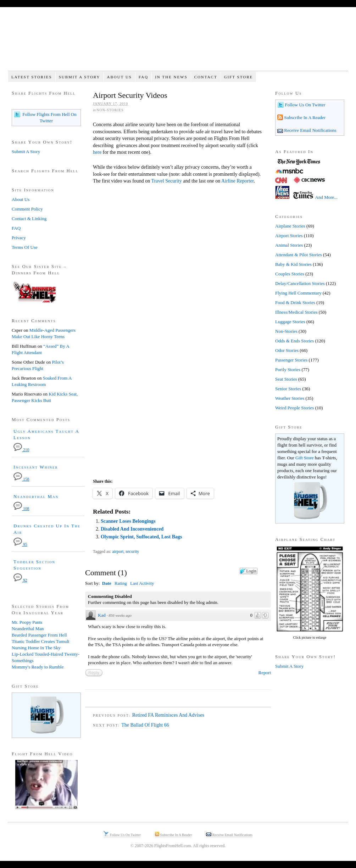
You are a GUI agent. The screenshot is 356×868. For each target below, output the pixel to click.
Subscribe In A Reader (304, 117)
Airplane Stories (290, 226)
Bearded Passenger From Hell (39, 635)
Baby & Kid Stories (293, 264)
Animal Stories (289, 245)
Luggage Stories (290, 322)
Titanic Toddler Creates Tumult (41, 641)
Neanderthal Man (36, 496)
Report (265, 673)
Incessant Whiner (36, 467)
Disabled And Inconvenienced (132, 529)
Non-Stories (110, 110)
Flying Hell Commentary (298, 293)
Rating (121, 583)
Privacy (19, 238)
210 (21, 450)
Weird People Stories (294, 408)
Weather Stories (290, 398)
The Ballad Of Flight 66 (145, 725)
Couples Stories (290, 274)
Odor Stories (287, 350)
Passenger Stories (291, 360)
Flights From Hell (178, 43)
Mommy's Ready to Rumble (38, 667)
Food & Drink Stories (295, 303)
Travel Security (167, 181)
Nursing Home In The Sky (36, 648)
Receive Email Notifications (310, 130)
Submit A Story (80, 77)
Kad (102, 615)
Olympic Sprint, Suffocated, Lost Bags (141, 537)
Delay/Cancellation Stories (300, 283)
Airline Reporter (237, 181)
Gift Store (239, 77)
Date (107, 583)
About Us (119, 77)
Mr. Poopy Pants (27, 622)
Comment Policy (27, 209)
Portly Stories (288, 369)
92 (20, 580)
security (132, 551)
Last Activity (142, 583)
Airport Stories (289, 236)
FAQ (143, 77)
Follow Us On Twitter (304, 105)
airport (118, 551)
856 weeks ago (120, 615)
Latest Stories (32, 77)
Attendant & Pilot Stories (299, 255)
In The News (171, 77)
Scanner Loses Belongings (128, 521)
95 (20, 545)
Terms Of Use (25, 247)
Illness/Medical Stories (296, 312)
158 (21, 479)
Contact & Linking (29, 219)
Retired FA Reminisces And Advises (168, 715)
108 (21, 509)
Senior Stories (288, 389)
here (97, 152)
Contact (206, 77)
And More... (327, 197)
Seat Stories (286, 379)
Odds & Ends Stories (294, 341)
